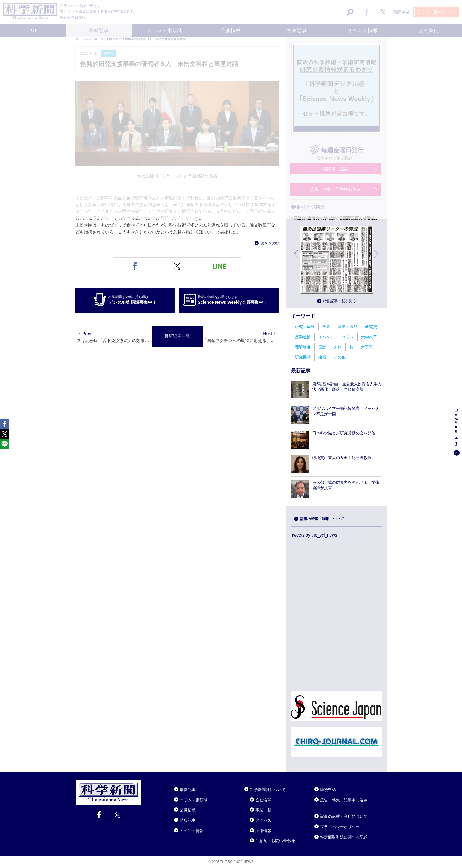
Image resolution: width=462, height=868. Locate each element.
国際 (322, 347)
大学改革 (369, 337)
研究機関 (303, 357)
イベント (326, 337)
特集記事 (188, 820)
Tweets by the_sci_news (314, 535)
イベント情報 (192, 831)
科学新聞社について (268, 790)
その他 (340, 357)
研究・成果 (305, 327)
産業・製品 (348, 327)
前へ (296, 258)
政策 (326, 327)
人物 (338, 347)
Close (146, 782)
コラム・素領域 (194, 800)
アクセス (263, 820)
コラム (348, 337)
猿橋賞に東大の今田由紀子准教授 (342, 458)
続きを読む (270, 243)
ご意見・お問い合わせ (275, 841)
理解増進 (303, 347)
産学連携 (303, 337)
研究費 (371, 327)
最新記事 (188, 790)
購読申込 (328, 790)
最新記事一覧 (177, 336)
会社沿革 (263, 800)
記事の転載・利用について (322, 519)
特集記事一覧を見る (340, 301)
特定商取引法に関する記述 (344, 837)
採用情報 (263, 831)
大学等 (367, 347)
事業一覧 (263, 810)
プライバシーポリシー (340, 827)
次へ (377, 258)
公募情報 (188, 810)
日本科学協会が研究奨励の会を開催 (344, 433)
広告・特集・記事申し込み (344, 800)
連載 (322, 357)
